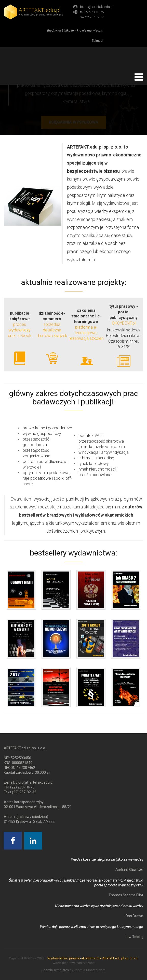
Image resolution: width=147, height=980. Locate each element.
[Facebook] (13, 841)
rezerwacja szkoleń (86, 338)
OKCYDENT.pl (124, 323)
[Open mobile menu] (139, 77)
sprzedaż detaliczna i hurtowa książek (52, 330)
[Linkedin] (33, 841)
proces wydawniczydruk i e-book (20, 330)
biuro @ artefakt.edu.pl (97, 7)
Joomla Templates (55, 970)
